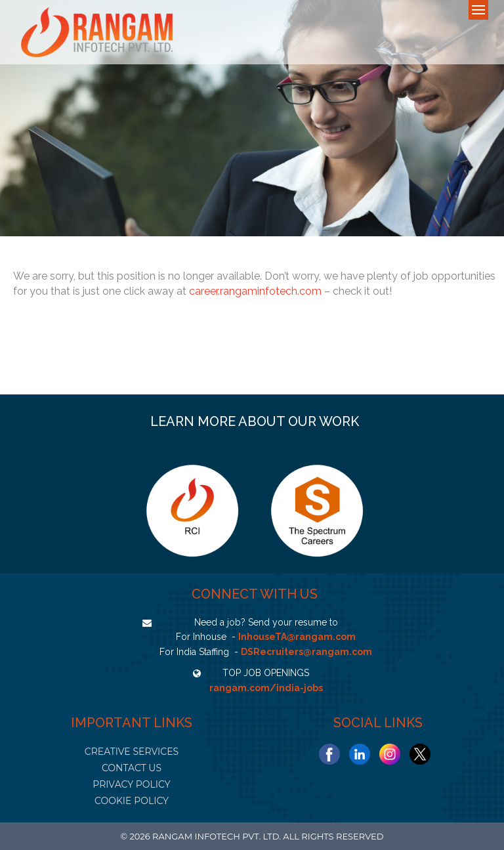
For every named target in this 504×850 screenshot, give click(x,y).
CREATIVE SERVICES (132, 752)
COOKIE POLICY (132, 801)
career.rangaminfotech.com (255, 291)
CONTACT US (132, 768)
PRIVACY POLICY (131, 784)
